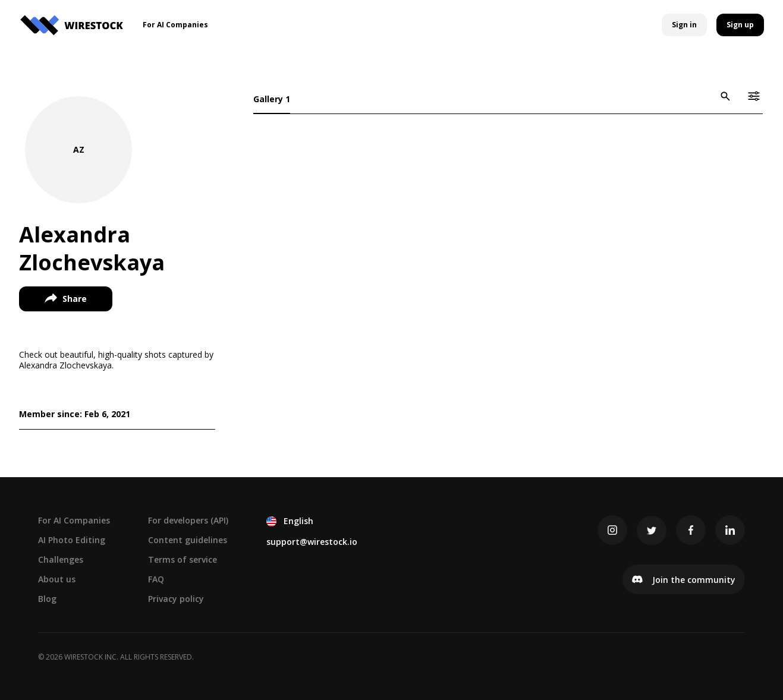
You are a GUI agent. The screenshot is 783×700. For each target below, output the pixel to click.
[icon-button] (725, 96)
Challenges (61, 559)
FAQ (156, 579)
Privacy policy (176, 599)
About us (57, 579)
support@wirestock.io (312, 542)
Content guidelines (188, 540)
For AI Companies (74, 520)
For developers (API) (188, 520)
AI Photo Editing (72, 540)
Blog (47, 599)
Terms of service (183, 559)
